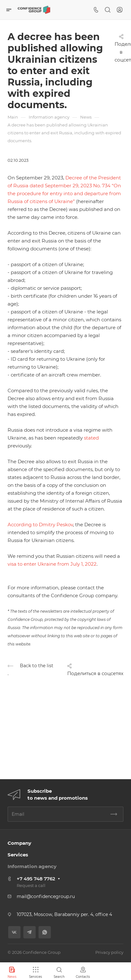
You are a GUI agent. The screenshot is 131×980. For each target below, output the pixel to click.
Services (18, 855)
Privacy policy (109, 952)
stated (91, 438)
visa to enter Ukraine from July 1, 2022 (52, 564)
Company (19, 843)
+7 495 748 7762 (36, 879)
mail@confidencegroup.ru (46, 896)
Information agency (32, 866)
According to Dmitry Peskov (40, 525)
